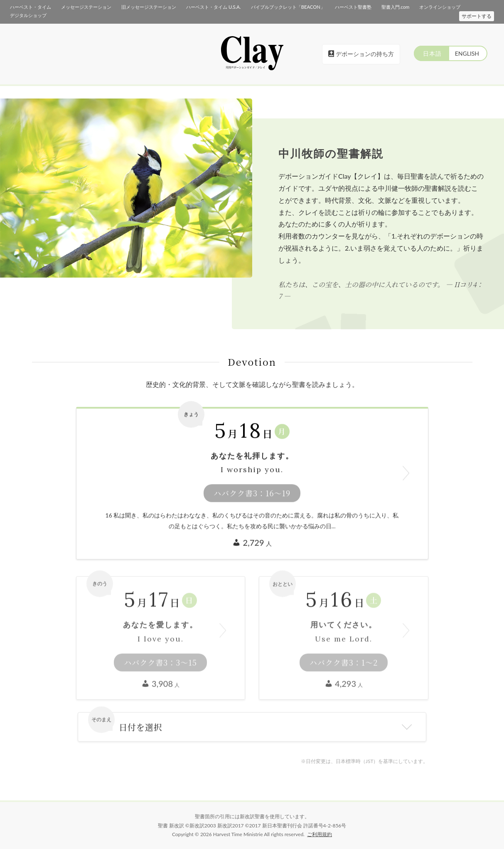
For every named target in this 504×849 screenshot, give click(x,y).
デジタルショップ (28, 15)
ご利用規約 (320, 834)
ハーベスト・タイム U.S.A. (213, 7)
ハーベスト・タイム (31, 7)
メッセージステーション (86, 7)
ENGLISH (467, 53)
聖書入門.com (395, 7)
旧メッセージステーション (149, 7)
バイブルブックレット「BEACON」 (288, 7)
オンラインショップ (440, 7)
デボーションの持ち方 (361, 54)
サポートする (477, 16)
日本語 (431, 53)
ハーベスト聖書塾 (353, 7)
